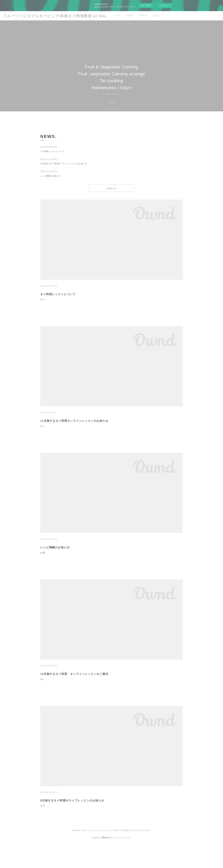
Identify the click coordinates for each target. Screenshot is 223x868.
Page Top (111, 847)
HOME (117, 16)
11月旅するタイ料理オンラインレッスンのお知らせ (74, 426)
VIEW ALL (111, 189)
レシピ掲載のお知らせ (55, 561)
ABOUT (130, 16)
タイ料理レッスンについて (58, 296)
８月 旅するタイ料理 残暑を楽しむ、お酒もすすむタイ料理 (74, 831)
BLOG (156, 16)
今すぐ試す (146, 5)
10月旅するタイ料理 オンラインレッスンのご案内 (74, 691)
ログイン (165, 5)
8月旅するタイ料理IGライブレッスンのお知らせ (72, 826)
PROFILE (143, 16)
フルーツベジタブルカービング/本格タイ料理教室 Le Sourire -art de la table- (72, 16)
